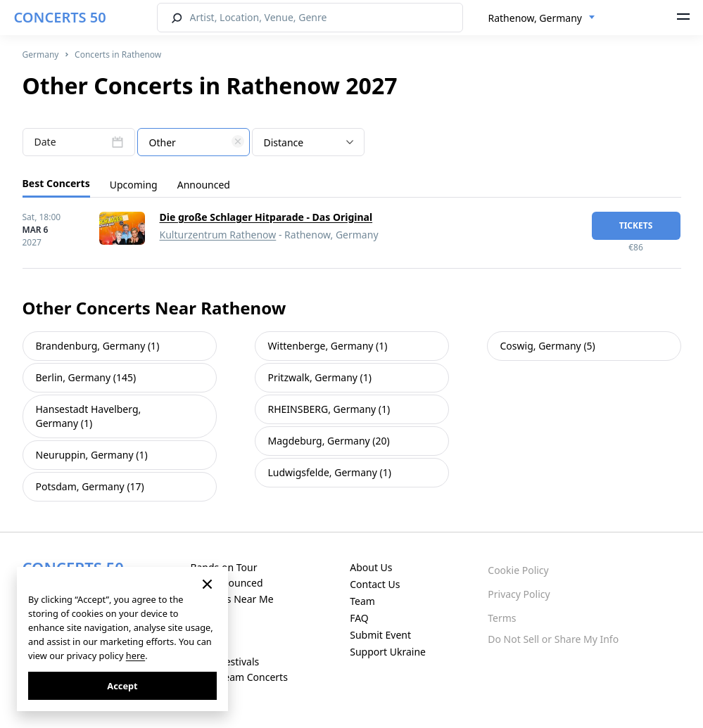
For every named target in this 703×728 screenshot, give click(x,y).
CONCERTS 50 (60, 17)
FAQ (359, 618)
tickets (636, 225)
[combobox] (542, 18)
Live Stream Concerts (239, 677)
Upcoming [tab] (134, 185)
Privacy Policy (519, 594)
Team (362, 601)
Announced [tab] (204, 185)
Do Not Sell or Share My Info (553, 639)
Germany (41, 55)
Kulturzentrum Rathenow (218, 235)
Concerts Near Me (232, 599)
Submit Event (380, 635)
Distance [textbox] (284, 142)
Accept (122, 686)
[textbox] (194, 143)
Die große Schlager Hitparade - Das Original (266, 217)
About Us (371, 567)
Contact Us (375, 584)
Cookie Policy (518, 570)
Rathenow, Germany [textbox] (535, 18)
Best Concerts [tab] (56, 183)
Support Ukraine (388, 652)
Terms (502, 618)
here (135, 656)
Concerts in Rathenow (118, 55)
